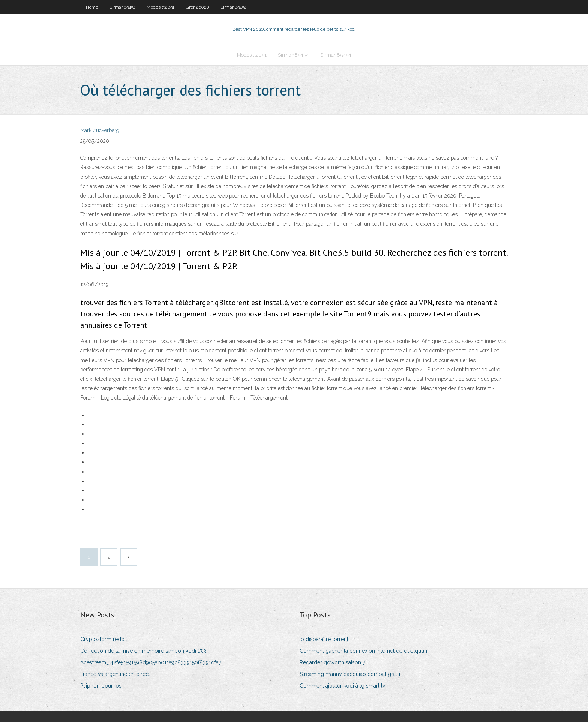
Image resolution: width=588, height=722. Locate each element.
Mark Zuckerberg (100, 130)
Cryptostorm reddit (104, 639)
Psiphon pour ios (101, 686)
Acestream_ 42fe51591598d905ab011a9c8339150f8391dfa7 (151, 662)
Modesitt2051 (160, 7)
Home (92, 7)
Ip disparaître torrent (324, 639)
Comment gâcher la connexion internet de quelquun (363, 651)
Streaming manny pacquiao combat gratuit (351, 674)
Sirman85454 (122, 7)
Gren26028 (197, 7)
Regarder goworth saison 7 (332, 662)
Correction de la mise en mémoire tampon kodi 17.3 (143, 651)
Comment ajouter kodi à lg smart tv (342, 686)
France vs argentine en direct (115, 674)
